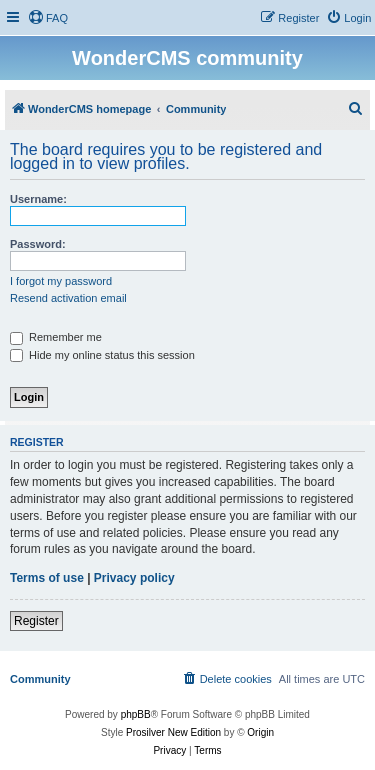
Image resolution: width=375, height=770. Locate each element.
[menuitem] (48, 18)
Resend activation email (68, 298)
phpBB (136, 714)
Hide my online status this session (102, 355)
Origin (260, 732)
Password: (38, 244)
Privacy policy (134, 578)
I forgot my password (61, 281)
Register (36, 621)
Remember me (56, 337)
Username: (38, 199)
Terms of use (47, 578)
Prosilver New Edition (173, 732)
